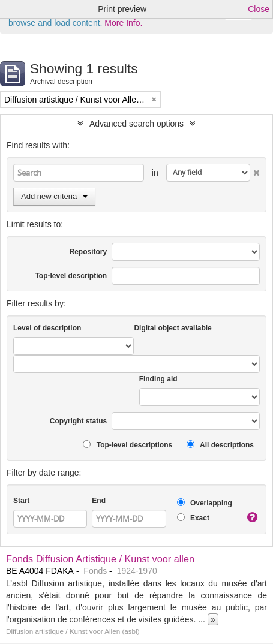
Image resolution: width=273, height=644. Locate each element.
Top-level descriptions (127, 445)
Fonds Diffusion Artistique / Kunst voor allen (100, 559)
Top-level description (71, 276)
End (99, 501)
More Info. (123, 23)
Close (259, 9)
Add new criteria (54, 196)
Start (21, 501)
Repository (88, 252)
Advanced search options (136, 124)
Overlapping (205, 503)
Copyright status (78, 421)
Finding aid (158, 379)
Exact (193, 518)
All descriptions (220, 445)
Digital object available (172, 328)
